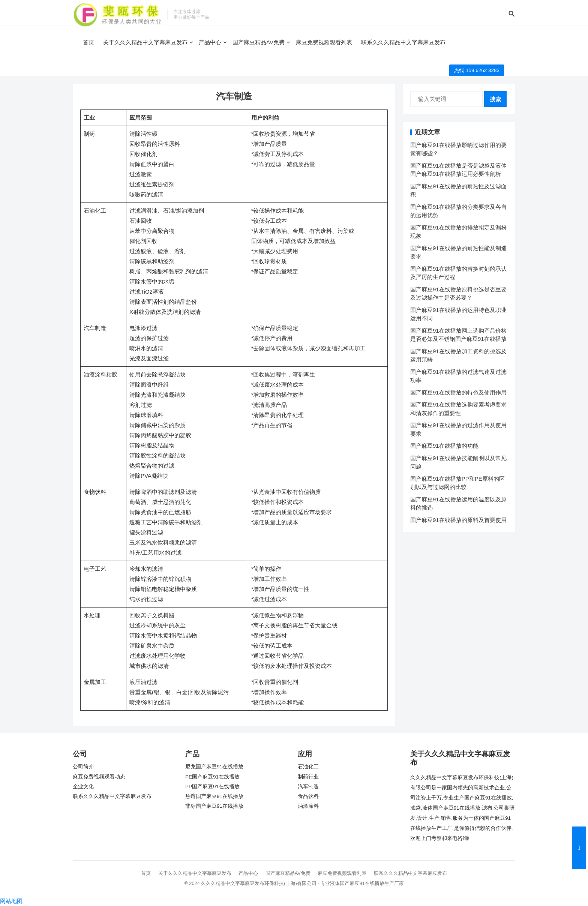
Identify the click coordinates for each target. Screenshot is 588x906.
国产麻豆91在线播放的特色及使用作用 (458, 392)
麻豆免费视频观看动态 (99, 777)
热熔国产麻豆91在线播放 (214, 796)
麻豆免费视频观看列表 (324, 42)
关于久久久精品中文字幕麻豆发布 (145, 42)
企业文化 (83, 787)
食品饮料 (308, 796)
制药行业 (308, 777)
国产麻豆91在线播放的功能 (444, 446)
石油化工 (308, 767)
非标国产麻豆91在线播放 (214, 806)
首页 (88, 42)
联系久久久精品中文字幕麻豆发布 (403, 42)
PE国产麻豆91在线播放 (212, 777)
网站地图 (11, 901)
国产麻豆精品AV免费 (259, 42)
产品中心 (210, 42)
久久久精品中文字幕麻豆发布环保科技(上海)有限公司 (259, 883)
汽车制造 (308, 787)
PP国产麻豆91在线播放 (212, 787)
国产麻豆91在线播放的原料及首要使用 (458, 520)
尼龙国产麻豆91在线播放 (214, 767)
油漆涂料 (308, 806)
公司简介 (83, 767)
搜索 (495, 99)
